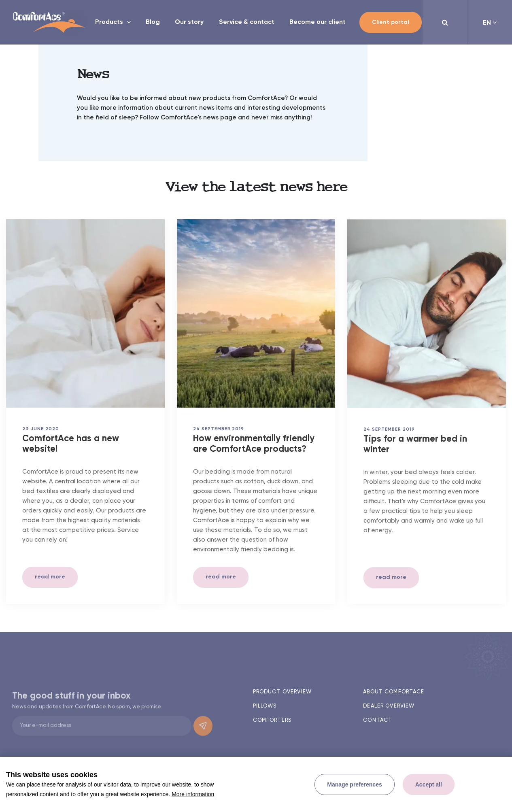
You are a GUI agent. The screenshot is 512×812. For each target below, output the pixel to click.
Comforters (272, 720)
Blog (153, 22)
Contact (378, 720)
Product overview (282, 692)
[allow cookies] (429, 784)
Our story (189, 22)
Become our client (318, 22)
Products (110, 22)
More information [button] (193, 794)
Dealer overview (389, 706)
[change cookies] (354, 784)
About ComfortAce (394, 692)
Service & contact (247, 22)
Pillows (265, 706)
